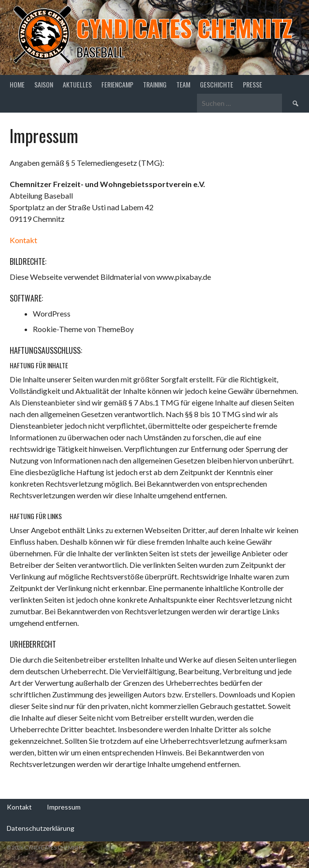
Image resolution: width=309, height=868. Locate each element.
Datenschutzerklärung (41, 828)
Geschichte (217, 84)
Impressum (64, 807)
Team (183, 84)
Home (17, 84)
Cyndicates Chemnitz (184, 28)
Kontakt (23, 240)
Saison (44, 84)
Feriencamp (117, 84)
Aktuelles (77, 84)
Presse (253, 84)
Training (155, 84)
